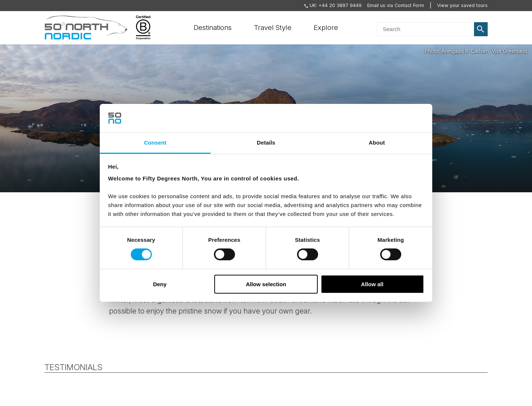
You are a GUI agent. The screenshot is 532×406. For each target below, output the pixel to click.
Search (481, 29)
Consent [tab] (155, 143)
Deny (160, 284)
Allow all (372, 284)
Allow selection (266, 284)
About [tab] (377, 143)
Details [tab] (266, 143)
